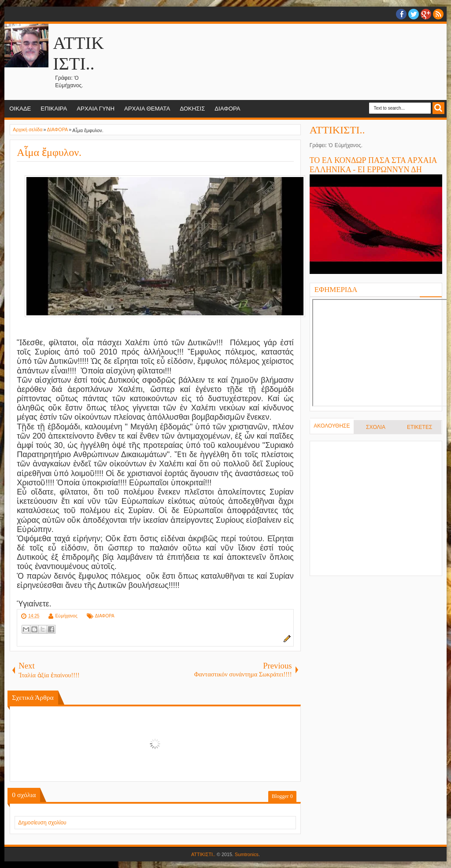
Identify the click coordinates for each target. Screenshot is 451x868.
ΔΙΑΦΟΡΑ (227, 109)
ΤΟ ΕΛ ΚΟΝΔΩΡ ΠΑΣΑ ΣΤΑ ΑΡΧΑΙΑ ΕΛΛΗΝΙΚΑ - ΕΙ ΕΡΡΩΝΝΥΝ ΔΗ (373, 165)
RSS (438, 14)
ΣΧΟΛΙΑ (376, 427)
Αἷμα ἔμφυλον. (49, 152)
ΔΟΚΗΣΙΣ (192, 109)
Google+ (426, 14)
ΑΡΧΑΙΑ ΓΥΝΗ (96, 109)
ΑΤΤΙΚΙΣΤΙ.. (337, 130)
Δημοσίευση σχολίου (42, 823)
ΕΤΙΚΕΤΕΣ (420, 427)
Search (438, 108)
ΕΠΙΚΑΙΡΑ (54, 109)
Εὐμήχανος (67, 616)
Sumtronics (247, 854)
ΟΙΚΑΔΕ (20, 109)
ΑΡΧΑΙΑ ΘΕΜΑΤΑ (147, 109)
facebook (401, 14)
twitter (414, 14)
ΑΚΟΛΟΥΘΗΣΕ (332, 426)
